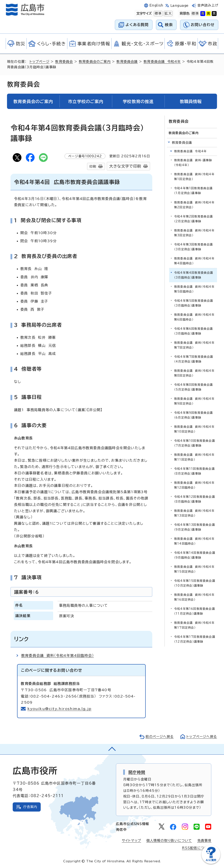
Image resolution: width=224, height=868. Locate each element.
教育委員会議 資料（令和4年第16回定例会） (194, 597)
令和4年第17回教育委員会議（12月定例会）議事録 (195, 639)
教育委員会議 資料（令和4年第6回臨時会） (194, 317)
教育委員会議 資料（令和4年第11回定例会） (194, 457)
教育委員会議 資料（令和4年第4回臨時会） (58, 656)
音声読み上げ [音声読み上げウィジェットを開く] (208, 5)
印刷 (93, 166)
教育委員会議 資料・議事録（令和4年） (193, 163)
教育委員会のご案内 (95, 62)
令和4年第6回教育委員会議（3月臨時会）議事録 (194, 331)
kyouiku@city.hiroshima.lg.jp (59, 709)
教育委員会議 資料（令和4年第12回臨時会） (194, 485)
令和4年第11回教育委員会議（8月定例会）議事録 (194, 471)
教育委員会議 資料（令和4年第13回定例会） (194, 513)
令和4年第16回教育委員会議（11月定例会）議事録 (195, 611)
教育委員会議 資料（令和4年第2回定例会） (194, 205)
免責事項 (204, 841)
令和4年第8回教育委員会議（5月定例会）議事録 (194, 387)
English (156, 5)
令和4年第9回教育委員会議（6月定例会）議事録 (194, 415)
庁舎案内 (30, 807)
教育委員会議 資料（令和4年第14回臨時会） (194, 541)
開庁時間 (137, 772)
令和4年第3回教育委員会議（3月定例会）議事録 (194, 247)
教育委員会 (64, 62)
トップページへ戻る (202, 737)
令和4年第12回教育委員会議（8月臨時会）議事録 (195, 499)
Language (179, 6)
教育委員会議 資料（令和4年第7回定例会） (194, 345)
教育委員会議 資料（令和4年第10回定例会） (194, 429)
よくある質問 (137, 25)
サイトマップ (131, 841)
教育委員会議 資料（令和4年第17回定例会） (194, 625)
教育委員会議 (127, 62)
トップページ (39, 62)
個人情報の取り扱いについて (169, 841)
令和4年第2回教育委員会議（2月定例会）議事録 (194, 219)
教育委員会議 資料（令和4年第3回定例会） (194, 233)
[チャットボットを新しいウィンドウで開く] (211, 863)
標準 (158, 14)
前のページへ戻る (160, 737)
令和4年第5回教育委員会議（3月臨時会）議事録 (194, 303)
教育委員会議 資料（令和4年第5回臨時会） (194, 289)
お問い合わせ (203, 25)
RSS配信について (197, 848)
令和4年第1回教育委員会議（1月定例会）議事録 (193, 191)
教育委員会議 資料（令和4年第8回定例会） (194, 373)
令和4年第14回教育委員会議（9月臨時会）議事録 (195, 555)
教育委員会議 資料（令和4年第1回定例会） (194, 177)
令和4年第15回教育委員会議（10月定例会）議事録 (195, 583)
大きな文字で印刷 (125, 166)
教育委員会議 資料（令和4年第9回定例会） (194, 401)
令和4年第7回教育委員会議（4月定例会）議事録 (194, 359)
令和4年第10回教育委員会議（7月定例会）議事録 (195, 443)
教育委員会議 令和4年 (162, 62)
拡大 (168, 14)
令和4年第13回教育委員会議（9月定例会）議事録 (195, 527)
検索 (169, 25)
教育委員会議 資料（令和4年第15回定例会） (194, 569)
